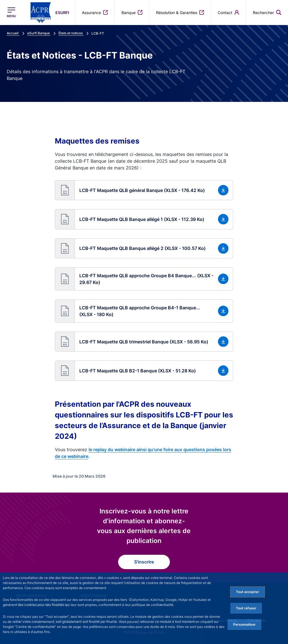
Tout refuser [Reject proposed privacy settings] (246, 608)
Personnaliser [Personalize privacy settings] (244, 624)
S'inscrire (144, 562)
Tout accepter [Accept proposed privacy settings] (247, 592)
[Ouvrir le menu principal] (11, 12)
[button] (144, 190)
